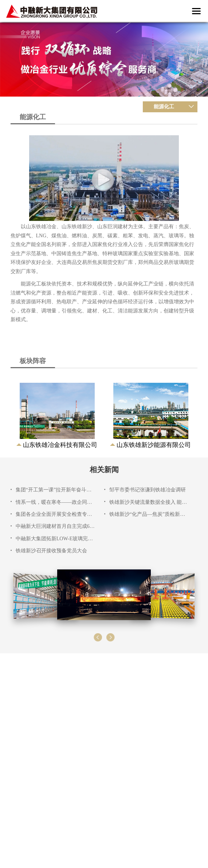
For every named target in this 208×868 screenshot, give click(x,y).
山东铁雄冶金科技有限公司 (60, 445)
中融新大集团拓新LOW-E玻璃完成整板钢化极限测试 (55, 539)
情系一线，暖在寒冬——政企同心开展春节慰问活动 (55, 502)
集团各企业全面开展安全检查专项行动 (55, 514)
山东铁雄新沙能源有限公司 (154, 445)
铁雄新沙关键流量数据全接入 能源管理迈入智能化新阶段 (149, 502)
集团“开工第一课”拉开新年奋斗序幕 (55, 490)
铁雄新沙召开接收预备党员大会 (51, 551)
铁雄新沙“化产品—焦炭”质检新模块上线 (149, 514)
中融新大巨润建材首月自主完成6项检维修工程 (55, 526)
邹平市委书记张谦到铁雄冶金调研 (148, 490)
